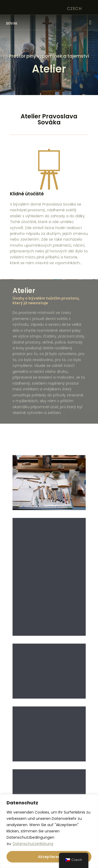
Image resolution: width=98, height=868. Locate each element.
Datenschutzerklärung (33, 844)
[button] (90, 22)
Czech (74, 9)
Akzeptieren (49, 857)
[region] (49, 831)
